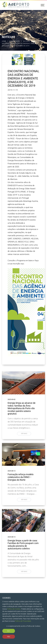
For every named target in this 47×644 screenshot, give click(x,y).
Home (4, 41)
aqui (22, 264)
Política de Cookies (14, 609)
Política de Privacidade (23, 621)
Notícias (27, 41)
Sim (9, 631)
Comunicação (14, 41)
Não (9, 637)
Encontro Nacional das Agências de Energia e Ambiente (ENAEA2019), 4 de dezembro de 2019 (21, 44)
